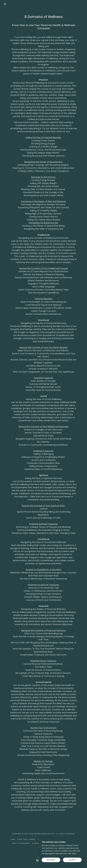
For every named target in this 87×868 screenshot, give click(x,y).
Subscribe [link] (72, 839)
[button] (5, 4)
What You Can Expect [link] (65, 843)
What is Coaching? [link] (21, 843)
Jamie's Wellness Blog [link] (48, 839)
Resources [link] (43, 847)
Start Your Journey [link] (26, 839)
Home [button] (13, 839)
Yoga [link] (63, 839)
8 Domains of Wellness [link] (43, 843)
